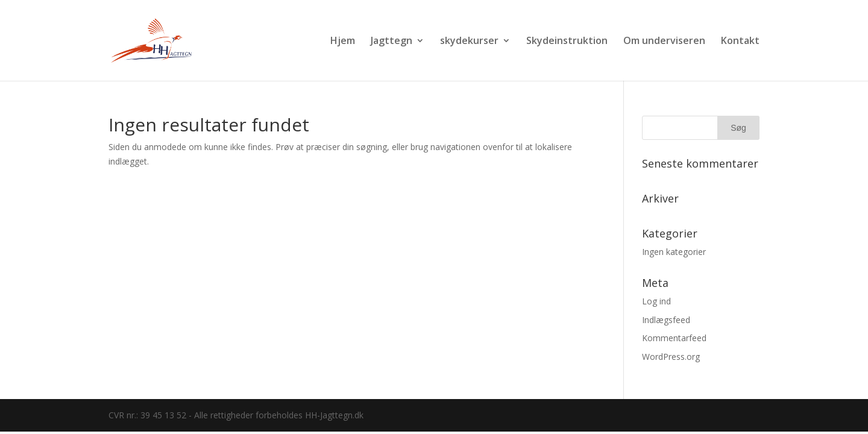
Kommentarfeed (674, 338)
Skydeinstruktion (567, 42)
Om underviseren (664, 42)
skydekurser (469, 42)
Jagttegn (392, 42)
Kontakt (740, 42)
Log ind (656, 301)
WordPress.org (671, 357)
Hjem (343, 42)
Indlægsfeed (666, 320)
